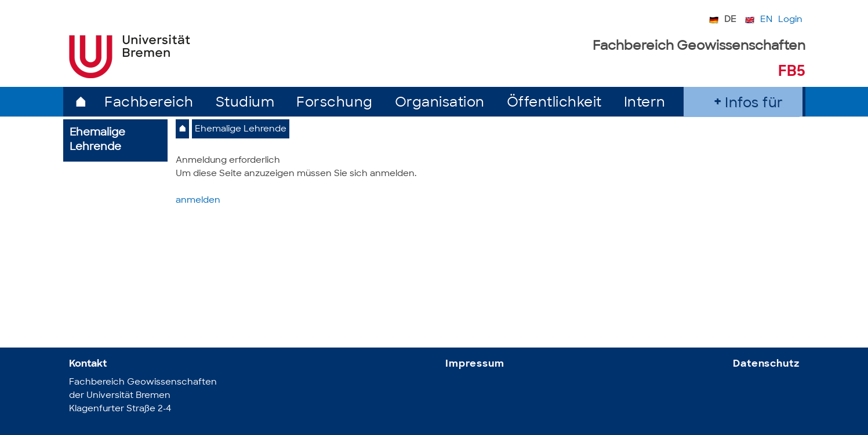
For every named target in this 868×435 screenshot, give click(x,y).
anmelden (198, 201)
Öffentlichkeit (554, 103)
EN (766, 20)
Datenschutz (766, 364)
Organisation (440, 103)
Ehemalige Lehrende (241, 129)
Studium (245, 103)
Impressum (475, 364)
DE (730, 20)
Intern (645, 103)
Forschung (335, 103)
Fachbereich (149, 103)
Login (790, 20)
